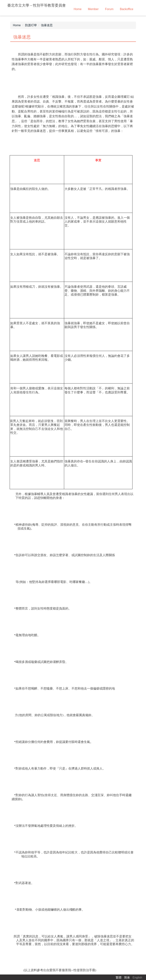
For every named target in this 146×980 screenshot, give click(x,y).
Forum (109, 9)
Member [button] (93, 9)
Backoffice (127, 9)
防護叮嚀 (31, 25)
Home (78, 9)
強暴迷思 (47, 25)
